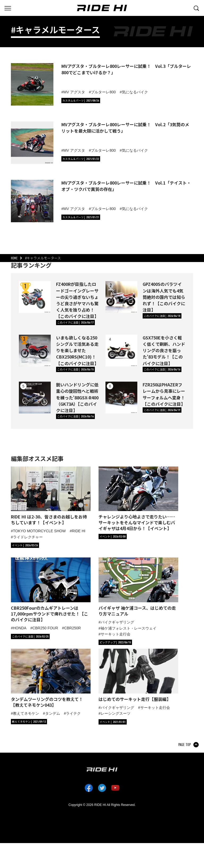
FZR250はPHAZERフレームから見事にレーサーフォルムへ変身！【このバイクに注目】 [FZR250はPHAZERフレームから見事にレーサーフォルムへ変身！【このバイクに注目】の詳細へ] (164, 394)
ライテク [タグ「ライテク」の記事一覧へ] (73, 713)
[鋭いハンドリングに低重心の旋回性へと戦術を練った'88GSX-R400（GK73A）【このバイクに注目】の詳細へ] (35, 398)
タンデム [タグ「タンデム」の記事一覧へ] (53, 713)
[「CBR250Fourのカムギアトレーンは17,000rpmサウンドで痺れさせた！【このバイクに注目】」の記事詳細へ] (51, 590)
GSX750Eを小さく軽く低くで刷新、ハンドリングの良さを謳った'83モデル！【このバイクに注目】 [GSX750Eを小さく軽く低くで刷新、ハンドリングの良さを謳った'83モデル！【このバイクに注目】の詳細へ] (164, 350)
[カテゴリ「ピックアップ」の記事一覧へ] (115, 642)
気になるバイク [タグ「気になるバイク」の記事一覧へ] (135, 92)
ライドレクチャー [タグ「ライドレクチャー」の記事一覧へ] (28, 537)
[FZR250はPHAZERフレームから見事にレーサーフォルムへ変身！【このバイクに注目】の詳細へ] (121, 398)
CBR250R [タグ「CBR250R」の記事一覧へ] (72, 628)
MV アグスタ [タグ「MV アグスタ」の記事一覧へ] (74, 92)
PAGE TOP (184, 745)
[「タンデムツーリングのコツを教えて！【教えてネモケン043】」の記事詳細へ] (51, 678)
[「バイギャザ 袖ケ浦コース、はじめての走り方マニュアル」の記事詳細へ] (138, 587)
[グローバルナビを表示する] (8, 8)
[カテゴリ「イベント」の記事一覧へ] (25, 545)
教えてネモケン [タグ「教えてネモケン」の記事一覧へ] (26, 713)
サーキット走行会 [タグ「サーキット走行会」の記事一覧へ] (116, 634)
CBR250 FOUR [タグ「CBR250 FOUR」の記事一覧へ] (45, 628)
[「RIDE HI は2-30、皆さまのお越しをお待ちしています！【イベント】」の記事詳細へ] (51, 496)
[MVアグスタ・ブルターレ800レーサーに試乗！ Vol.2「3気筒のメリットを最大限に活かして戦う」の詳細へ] (32, 143)
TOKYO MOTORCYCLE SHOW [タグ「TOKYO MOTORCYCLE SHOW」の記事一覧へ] (39, 531)
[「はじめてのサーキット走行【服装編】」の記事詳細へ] (138, 675)
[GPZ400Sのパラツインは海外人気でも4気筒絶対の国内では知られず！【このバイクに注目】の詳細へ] (121, 297)
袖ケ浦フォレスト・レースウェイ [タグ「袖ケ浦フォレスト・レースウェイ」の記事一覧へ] (129, 628)
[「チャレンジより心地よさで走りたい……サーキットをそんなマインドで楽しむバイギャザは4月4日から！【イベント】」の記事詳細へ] (138, 499)
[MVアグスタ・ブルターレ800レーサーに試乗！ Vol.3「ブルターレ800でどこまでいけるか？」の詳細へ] (32, 84)
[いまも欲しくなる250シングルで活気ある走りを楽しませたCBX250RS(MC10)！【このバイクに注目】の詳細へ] (35, 351)
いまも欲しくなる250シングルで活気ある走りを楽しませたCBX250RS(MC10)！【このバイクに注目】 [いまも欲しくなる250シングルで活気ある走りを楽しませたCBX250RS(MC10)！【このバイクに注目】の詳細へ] (77, 350)
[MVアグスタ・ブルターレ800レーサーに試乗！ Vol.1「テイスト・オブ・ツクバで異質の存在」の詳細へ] (32, 201)
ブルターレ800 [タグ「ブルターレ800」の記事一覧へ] (103, 92)
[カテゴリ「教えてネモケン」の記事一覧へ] (29, 722)
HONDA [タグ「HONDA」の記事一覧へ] (20, 628)
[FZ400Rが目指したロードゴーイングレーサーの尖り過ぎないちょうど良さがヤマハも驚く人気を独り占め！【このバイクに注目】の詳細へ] (35, 297)
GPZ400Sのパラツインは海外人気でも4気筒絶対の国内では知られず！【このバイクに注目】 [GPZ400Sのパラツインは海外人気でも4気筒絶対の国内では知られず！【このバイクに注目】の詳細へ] (164, 297)
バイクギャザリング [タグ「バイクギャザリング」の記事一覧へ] (117, 622)
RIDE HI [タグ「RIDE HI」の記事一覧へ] (78, 531)
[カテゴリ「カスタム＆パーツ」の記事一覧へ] (81, 101)
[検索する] (196, 8)
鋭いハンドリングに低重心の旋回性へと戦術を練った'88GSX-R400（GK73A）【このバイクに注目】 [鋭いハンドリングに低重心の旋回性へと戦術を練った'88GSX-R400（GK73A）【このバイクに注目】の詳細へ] (77, 397)
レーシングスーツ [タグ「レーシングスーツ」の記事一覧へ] (116, 713)
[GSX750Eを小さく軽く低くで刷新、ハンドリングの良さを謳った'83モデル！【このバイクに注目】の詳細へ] (121, 351)
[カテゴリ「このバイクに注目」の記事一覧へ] (75, 322)
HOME (14, 258)
